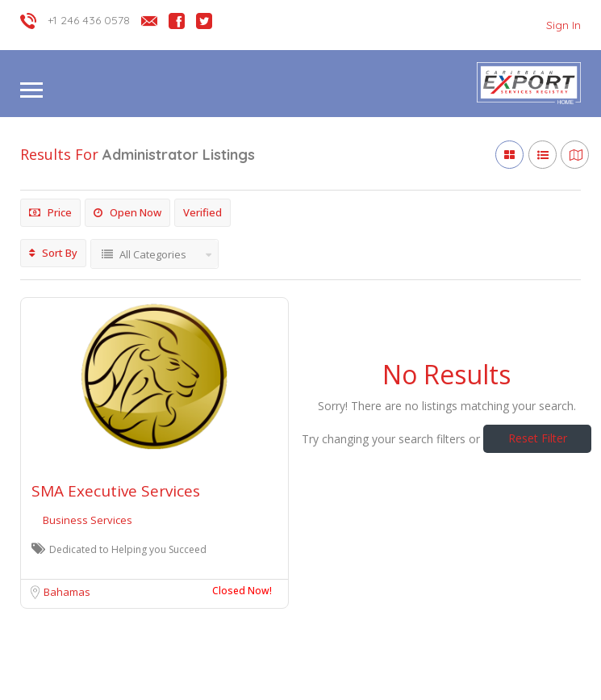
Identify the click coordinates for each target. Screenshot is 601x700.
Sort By (53, 253)
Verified (202, 212)
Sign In (563, 25)
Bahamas (67, 592)
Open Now (127, 212)
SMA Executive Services (116, 491)
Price (50, 212)
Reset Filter (538, 438)
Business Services (88, 520)
